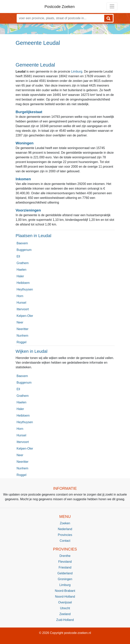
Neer (20, 322)
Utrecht (65, 608)
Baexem (22, 243)
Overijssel (65, 602)
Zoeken (65, 523)
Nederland (65, 529)
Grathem (23, 263)
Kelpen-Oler (25, 316)
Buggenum (24, 250)
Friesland (65, 567)
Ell (18, 256)
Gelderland (65, 573)
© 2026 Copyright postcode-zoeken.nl (65, 633)
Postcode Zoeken (60, 7)
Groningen (65, 579)
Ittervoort (23, 309)
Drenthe (65, 556)
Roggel (22, 342)
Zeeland (65, 614)
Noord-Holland (65, 597)
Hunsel (22, 303)
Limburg (77, 72)
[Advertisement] (65, 56)
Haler (20, 276)
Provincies (65, 535)
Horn (20, 296)
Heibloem (23, 283)
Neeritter (23, 329)
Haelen (22, 270)
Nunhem (22, 336)
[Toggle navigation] (112, 6)
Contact (65, 541)
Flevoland (65, 562)
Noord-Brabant (65, 591)
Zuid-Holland (65, 620)
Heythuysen (25, 289)
